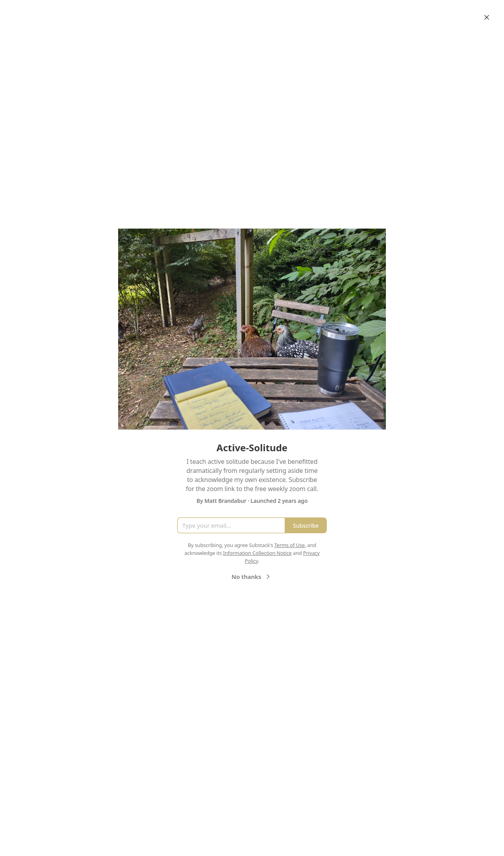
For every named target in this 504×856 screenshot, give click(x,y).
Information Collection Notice (257, 553)
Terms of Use (290, 545)
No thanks (252, 577)
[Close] (487, 17)
